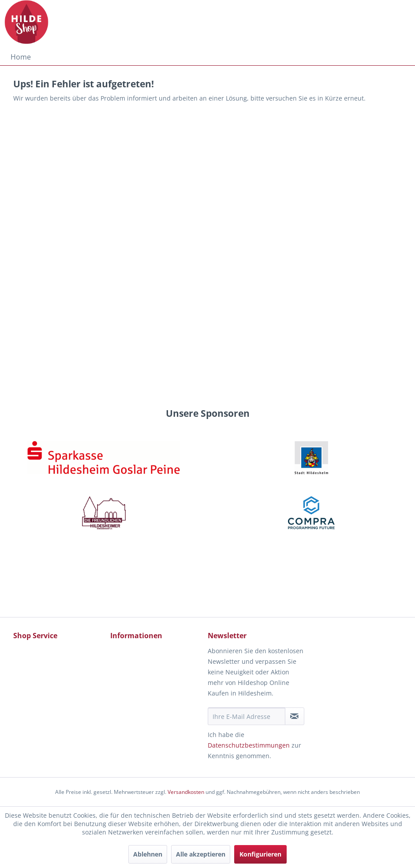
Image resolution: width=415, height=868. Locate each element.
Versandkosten (186, 792)
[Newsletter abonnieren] (295, 716)
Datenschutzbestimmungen (249, 745)
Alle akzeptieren (201, 854)
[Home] (21, 57)
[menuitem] (21, 57)
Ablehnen (148, 854)
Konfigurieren (260, 854)
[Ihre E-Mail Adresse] (247, 716)
